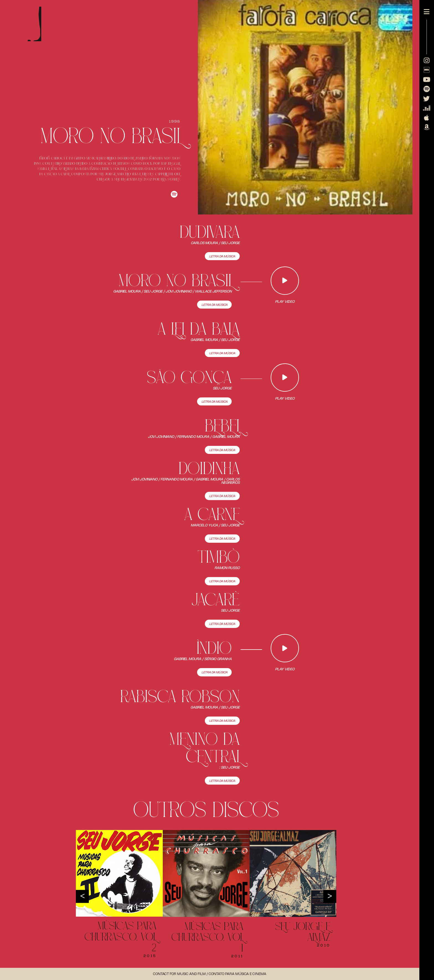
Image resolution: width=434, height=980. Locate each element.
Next (330, 897)
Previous (82, 897)
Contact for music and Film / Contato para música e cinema (210, 974)
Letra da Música (222, 256)
